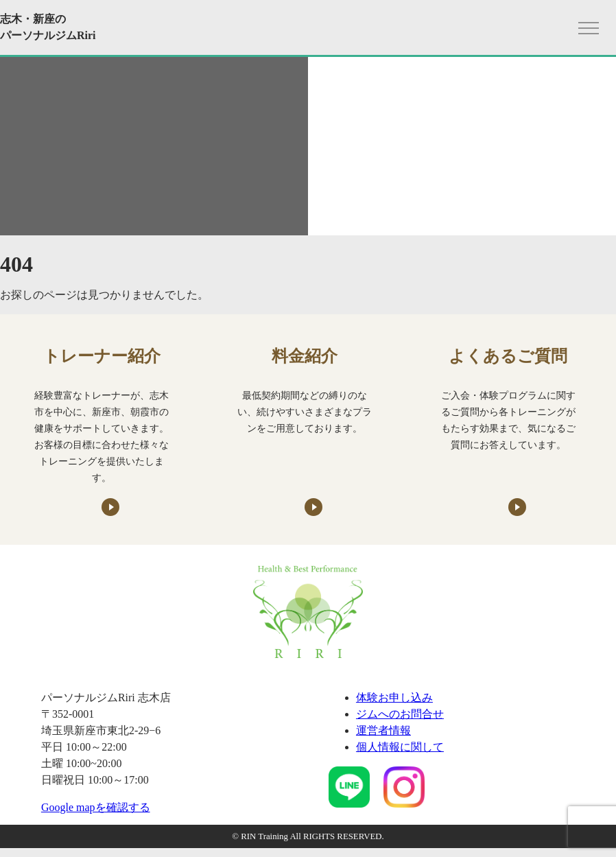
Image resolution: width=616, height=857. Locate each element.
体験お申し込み (394, 697)
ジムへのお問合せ (400, 714)
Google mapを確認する (96, 807)
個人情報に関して (400, 747)
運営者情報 (383, 730)
